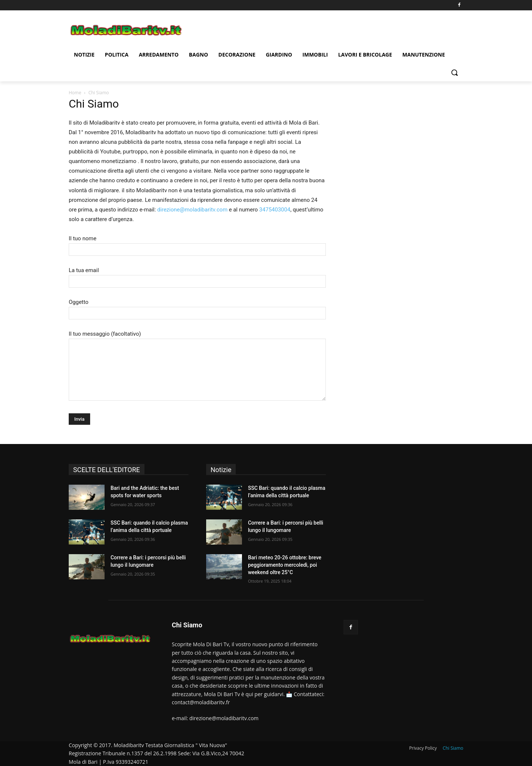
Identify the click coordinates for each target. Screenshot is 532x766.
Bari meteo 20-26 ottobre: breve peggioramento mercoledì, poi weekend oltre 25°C (285, 565)
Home (75, 93)
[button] (454, 72)
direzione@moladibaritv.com (192, 210)
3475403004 (275, 210)
